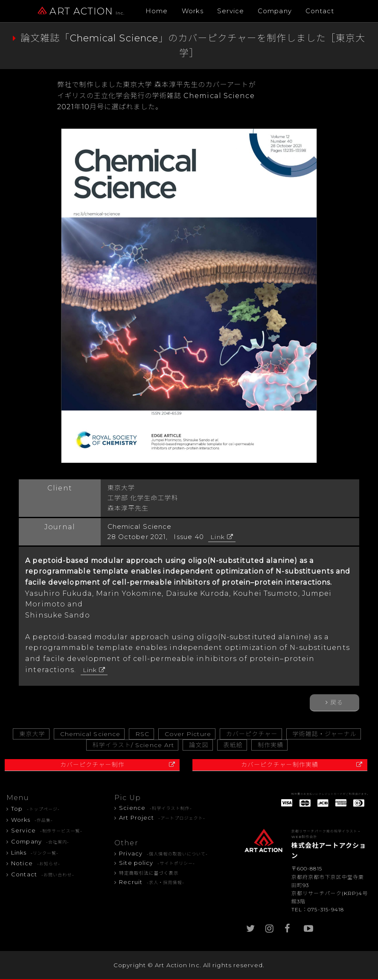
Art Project (162, 818)
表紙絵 (233, 745)
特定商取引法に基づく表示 (149, 873)
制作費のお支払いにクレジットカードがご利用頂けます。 (331, 794)
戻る (337, 702)
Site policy (157, 863)
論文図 (199, 745)
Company (275, 11)
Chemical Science (90, 734)
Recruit (152, 882)
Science (156, 808)
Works (193, 11)
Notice (36, 863)
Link (217, 537)
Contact (320, 11)
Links (35, 852)
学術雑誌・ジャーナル (325, 734)
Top (35, 809)
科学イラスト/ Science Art (134, 745)
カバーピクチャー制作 (92, 765)
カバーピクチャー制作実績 (280, 765)
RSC (142, 734)
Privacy (163, 853)
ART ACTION (81, 11)
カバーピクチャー (252, 734)
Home (157, 11)
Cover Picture (188, 734)
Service (231, 11)
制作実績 (270, 745)
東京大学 (32, 734)
